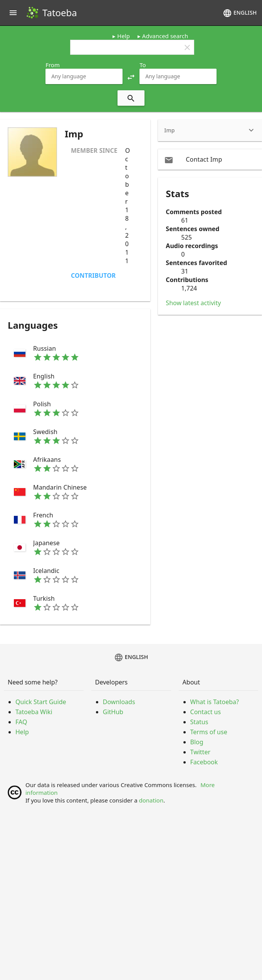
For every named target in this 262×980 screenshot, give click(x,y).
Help (123, 36)
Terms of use (209, 732)
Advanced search (165, 36)
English (240, 13)
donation (151, 800)
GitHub (113, 712)
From (53, 65)
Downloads (119, 702)
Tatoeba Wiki (34, 712)
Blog (197, 742)
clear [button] (187, 47)
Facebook (204, 762)
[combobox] (84, 76)
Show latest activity (193, 303)
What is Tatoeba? (215, 702)
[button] (131, 76)
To (143, 65)
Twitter (200, 752)
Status (199, 722)
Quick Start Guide (41, 702)
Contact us (206, 712)
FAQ (21, 722)
